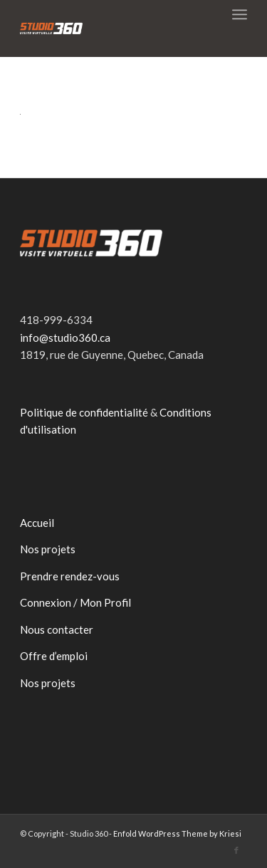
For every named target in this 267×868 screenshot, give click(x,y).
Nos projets (48, 549)
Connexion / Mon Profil (75, 602)
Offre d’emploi (54, 656)
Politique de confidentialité (84, 412)
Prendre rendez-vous (70, 576)
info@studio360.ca (65, 338)
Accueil (37, 523)
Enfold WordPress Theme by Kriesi (177, 833)
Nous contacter (57, 629)
